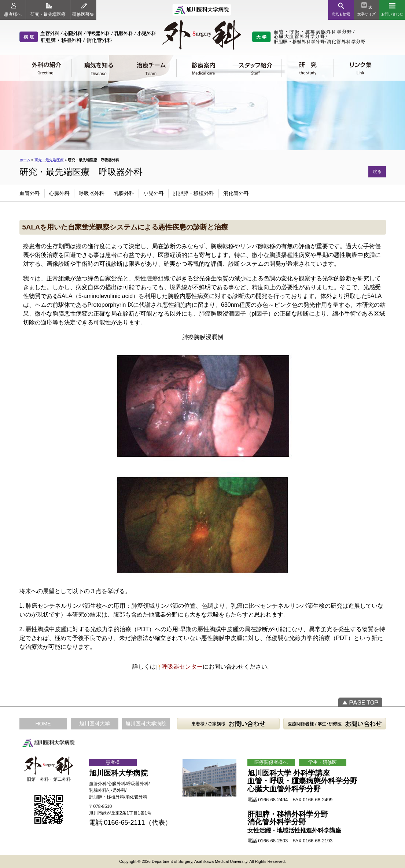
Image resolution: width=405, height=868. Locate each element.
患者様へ (13, 10)
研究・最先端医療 (48, 10)
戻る (377, 172)
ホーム (25, 160)
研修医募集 (83, 10)
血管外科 (30, 193)
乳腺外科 (124, 193)
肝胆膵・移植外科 (194, 193)
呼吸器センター (182, 667)
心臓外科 (59, 193)
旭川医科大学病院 (146, 724)
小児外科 (154, 193)
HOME (43, 724)
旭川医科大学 (95, 724)
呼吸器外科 (92, 193)
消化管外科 (236, 193)
